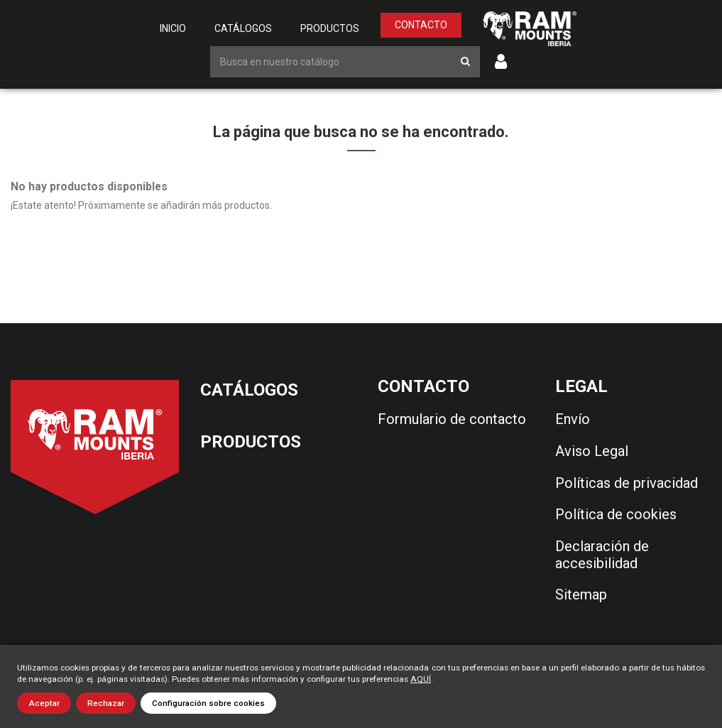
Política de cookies (616, 514)
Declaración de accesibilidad (602, 555)
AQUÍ (421, 679)
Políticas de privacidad (627, 483)
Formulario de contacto (452, 419)
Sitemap (581, 594)
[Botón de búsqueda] (465, 61)
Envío (573, 419)
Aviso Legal (592, 451)
